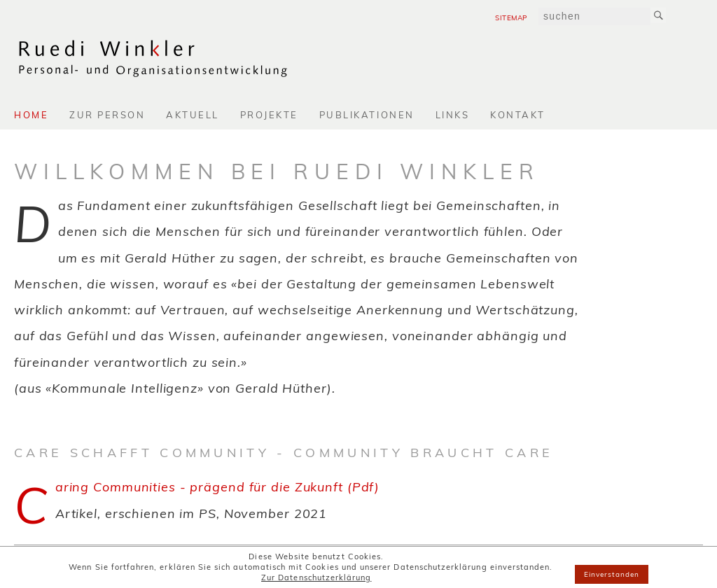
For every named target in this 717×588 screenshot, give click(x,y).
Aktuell (193, 115)
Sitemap (511, 18)
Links (453, 115)
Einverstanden (612, 574)
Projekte (269, 115)
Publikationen (367, 115)
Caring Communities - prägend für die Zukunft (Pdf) (217, 486)
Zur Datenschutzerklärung (316, 577)
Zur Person (107, 115)
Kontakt (518, 115)
